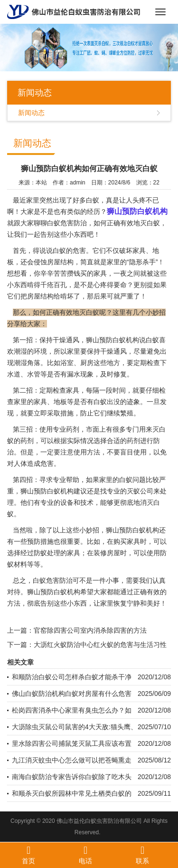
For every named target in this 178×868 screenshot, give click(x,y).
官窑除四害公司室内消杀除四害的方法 (90, 630)
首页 (28, 855)
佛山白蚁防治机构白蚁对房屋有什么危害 (72, 694)
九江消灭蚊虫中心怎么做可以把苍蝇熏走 (72, 760)
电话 (85, 855)
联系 (142, 855)
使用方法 (87, 452)
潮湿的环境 (30, 351)
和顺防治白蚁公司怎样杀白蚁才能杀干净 (72, 677)
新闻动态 (31, 113)
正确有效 (147, 592)
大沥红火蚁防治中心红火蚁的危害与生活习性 (100, 645)
